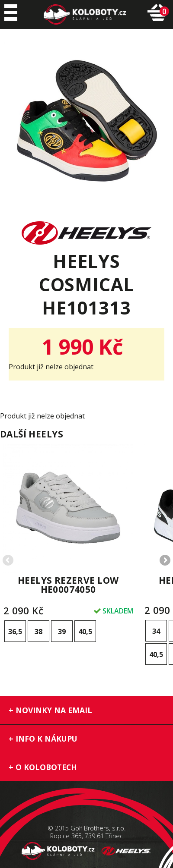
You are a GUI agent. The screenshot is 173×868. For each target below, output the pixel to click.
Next (164, 561)
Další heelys (32, 434)
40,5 (85, 632)
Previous (9, 561)
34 (156, 631)
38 (38, 632)
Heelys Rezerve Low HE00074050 (68, 585)
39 (62, 632)
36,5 (15, 632)
